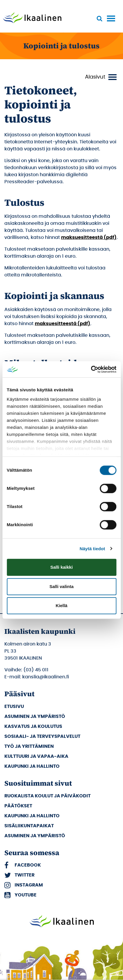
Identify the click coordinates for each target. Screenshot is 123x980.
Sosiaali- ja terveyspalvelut (42, 736)
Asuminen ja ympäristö (35, 716)
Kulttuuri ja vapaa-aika (36, 756)
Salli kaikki (61, 567)
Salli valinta (61, 586)
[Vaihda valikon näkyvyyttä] (102, 77)
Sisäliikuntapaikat (29, 826)
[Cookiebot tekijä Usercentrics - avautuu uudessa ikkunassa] (91, 369)
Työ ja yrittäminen (29, 746)
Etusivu (14, 706)
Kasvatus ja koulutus (33, 726)
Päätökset (18, 806)
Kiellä (61, 606)
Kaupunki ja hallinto (32, 766)
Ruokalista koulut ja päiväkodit (47, 796)
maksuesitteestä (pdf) (89, 237)
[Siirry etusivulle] (32, 18)
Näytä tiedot (92, 549)
